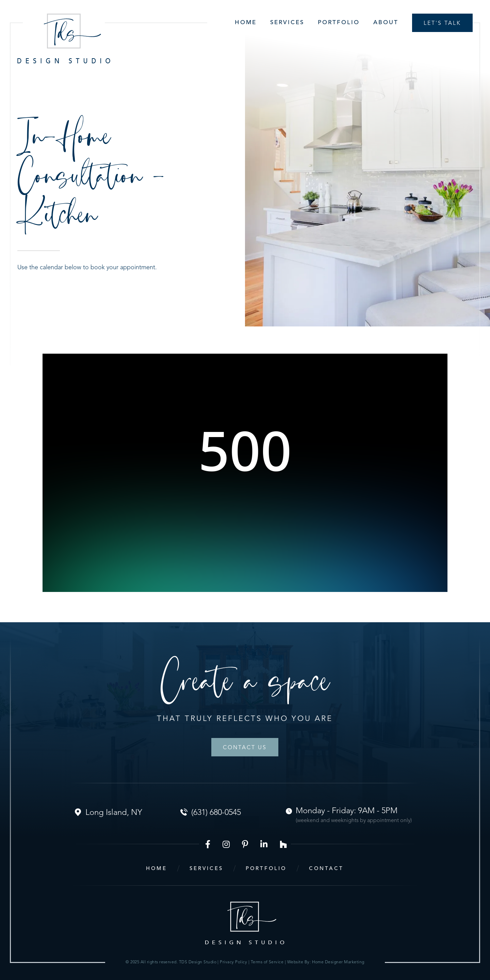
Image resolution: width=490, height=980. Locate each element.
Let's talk (442, 23)
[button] (280, 23)
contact (326, 869)
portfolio (266, 869)
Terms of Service (267, 962)
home (157, 869)
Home (246, 23)
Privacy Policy (234, 962)
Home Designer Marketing (338, 962)
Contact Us (245, 748)
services (206, 869)
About (386, 23)
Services (287, 23)
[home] (64, 38)
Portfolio (339, 23)
